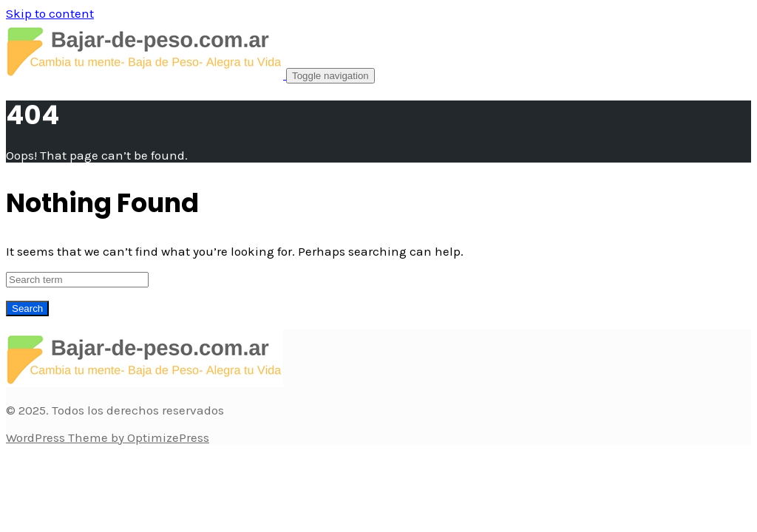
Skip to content (50, 13)
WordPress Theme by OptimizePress (108, 437)
